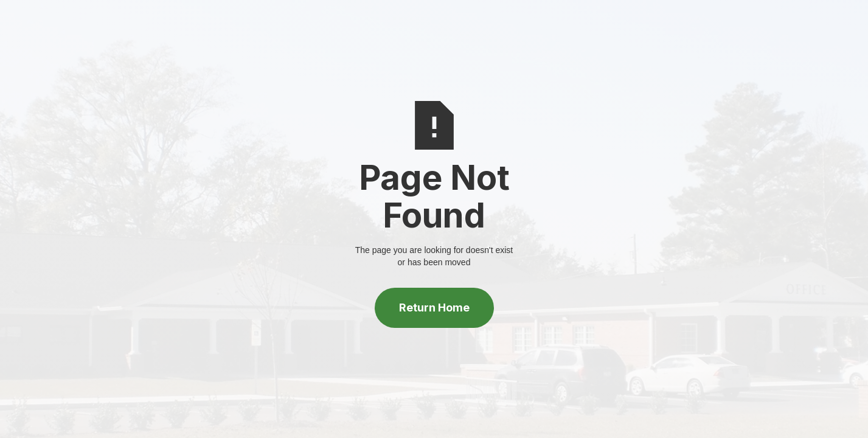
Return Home (434, 308)
